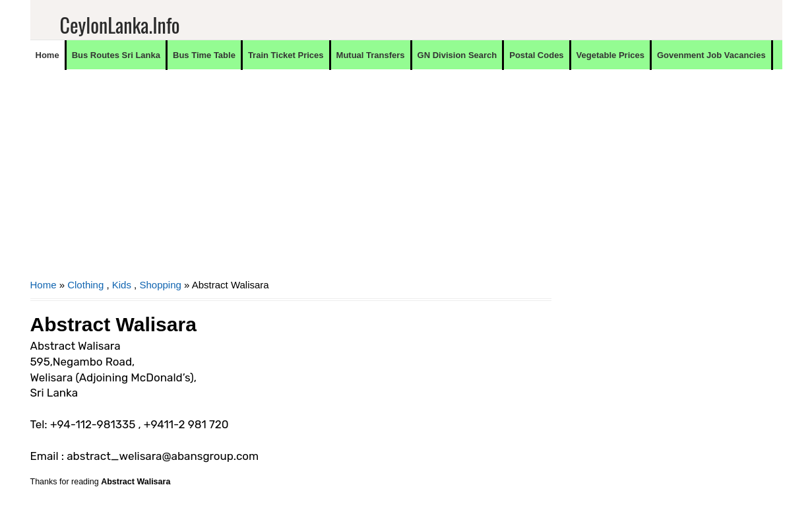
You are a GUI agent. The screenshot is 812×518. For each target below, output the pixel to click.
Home (47, 55)
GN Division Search (457, 55)
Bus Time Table (204, 55)
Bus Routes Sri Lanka (116, 55)
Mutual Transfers (371, 55)
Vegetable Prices (610, 55)
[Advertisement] (291, 182)
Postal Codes (536, 55)
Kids (122, 285)
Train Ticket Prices (286, 55)
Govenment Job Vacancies (711, 55)
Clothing (85, 285)
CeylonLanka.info (120, 25)
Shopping (160, 285)
